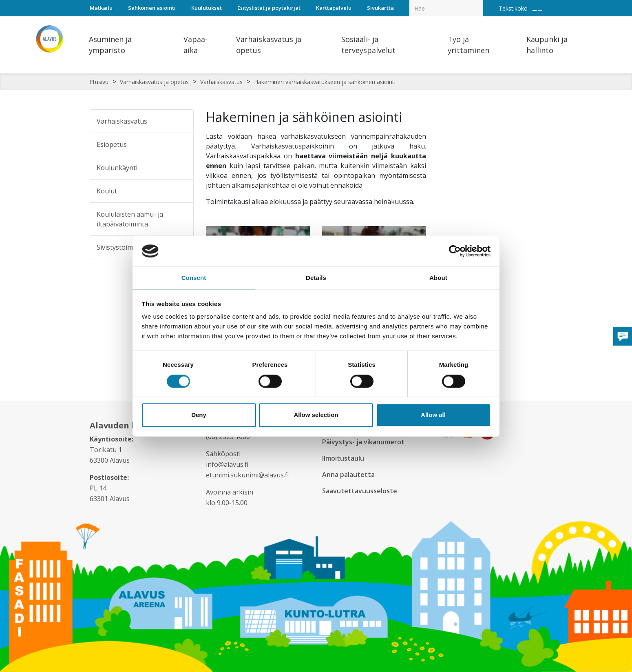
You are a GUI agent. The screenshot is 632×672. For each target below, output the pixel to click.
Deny (199, 416)
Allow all (433, 416)
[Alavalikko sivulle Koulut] (182, 191)
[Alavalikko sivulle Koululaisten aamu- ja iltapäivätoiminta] (183, 219)
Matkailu (101, 8)
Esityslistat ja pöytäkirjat (269, 8)
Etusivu (99, 82)
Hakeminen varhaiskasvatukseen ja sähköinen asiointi (325, 82)
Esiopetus (112, 144)
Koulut (107, 191)
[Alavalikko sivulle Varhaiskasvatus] (182, 121)
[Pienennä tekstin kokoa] (540, 11)
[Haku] (479, 2)
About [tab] (438, 278)
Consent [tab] (194, 278)
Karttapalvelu (334, 8)
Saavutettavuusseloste (360, 491)
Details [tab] (316, 278)
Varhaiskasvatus (221, 82)
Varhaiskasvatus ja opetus (154, 82)
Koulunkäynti (117, 168)
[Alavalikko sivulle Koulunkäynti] (182, 168)
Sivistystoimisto (120, 247)
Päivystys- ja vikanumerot (365, 442)
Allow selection (316, 416)
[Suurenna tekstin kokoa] (535, 11)
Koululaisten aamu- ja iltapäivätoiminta (130, 219)
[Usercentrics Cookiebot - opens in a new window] (455, 251)
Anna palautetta (349, 475)
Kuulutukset (207, 8)
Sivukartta (380, 8)
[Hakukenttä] (446, 8)
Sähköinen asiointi (152, 8)
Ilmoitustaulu (345, 458)
